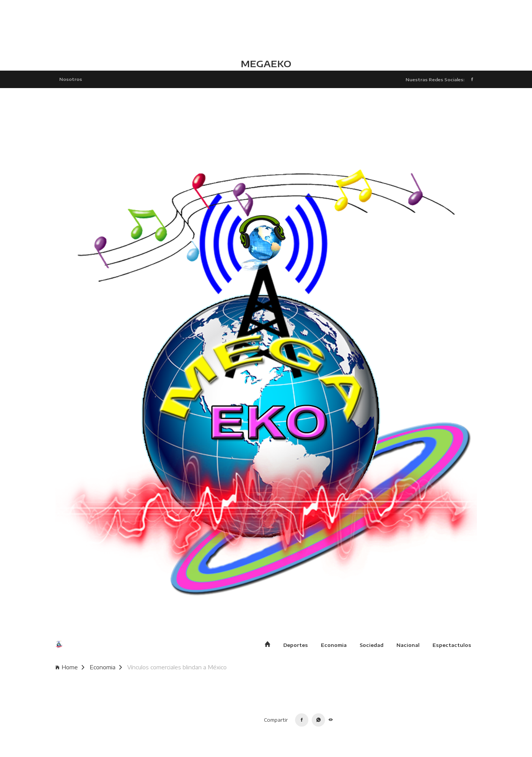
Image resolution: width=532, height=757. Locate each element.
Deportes (296, 645)
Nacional (408, 645)
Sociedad (372, 645)
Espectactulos (452, 645)
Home (70, 667)
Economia (334, 645)
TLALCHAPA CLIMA (266, 28)
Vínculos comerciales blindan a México (177, 667)
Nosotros (71, 79)
